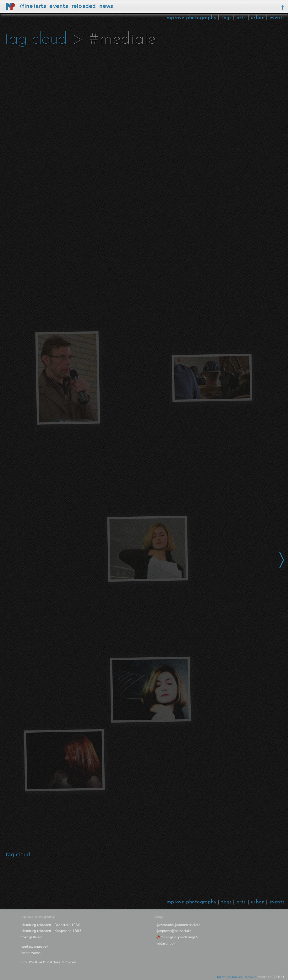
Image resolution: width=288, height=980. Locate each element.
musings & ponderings (178, 937)
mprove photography (192, 18)
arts (241, 18)
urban (258, 18)
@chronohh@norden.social (177, 925)
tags (226, 18)
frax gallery (31, 937)
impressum (30, 953)
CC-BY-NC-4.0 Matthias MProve (48, 962)
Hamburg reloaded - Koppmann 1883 (51, 931)
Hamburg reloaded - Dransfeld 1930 (51, 925)
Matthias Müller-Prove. (236, 977)
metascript (164, 943)
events (277, 18)
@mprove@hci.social (172, 931)
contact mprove (34, 947)
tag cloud (35, 39)
